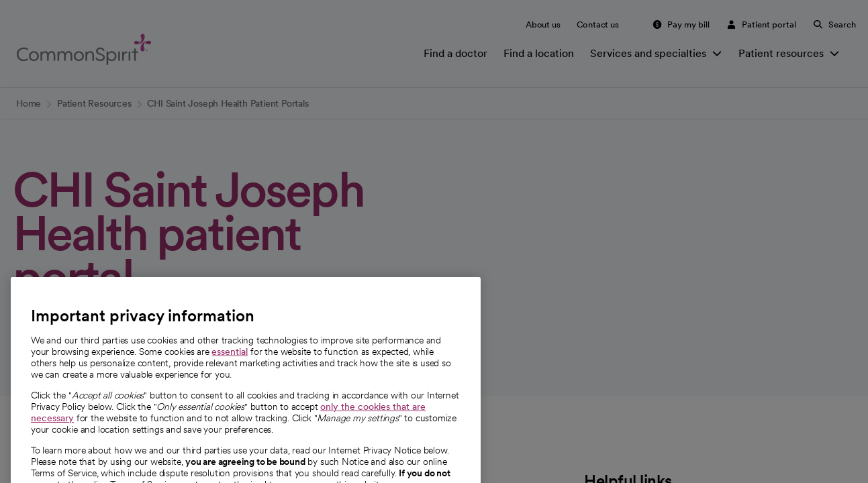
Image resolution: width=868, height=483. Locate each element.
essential (230, 369)
